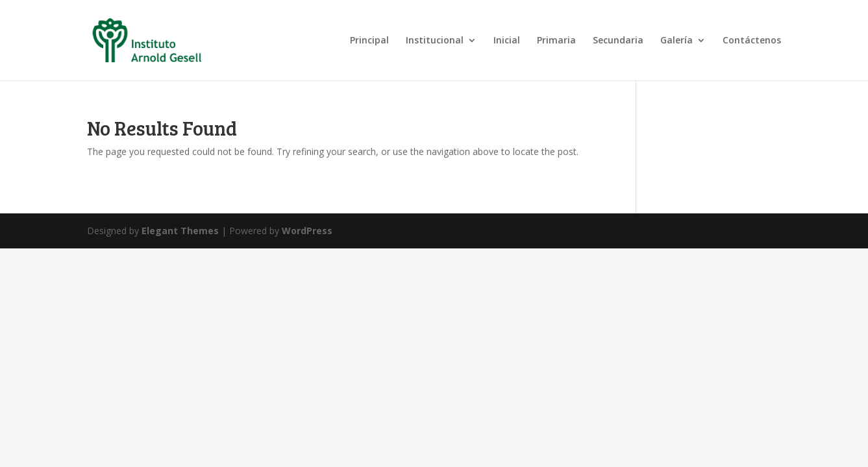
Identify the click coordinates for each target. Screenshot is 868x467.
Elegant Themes (180, 231)
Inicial (507, 41)
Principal (369, 41)
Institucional (435, 41)
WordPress (307, 231)
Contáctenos (752, 41)
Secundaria (618, 41)
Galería (676, 41)
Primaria (556, 41)
